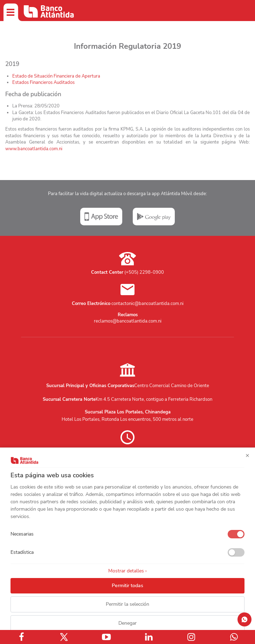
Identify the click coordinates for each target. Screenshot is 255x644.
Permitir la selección (127, 604)
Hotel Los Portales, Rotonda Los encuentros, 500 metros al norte (127, 419)
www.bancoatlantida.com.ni (34, 149)
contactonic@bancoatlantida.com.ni (147, 304)
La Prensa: (36, 106)
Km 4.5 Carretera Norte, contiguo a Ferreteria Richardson (154, 399)
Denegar (127, 623)
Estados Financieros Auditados (43, 82)
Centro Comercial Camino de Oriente (172, 386)
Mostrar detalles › (127, 571)
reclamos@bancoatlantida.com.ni (128, 321)
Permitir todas (127, 586)
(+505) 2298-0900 (144, 272)
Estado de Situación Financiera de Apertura (56, 76)
